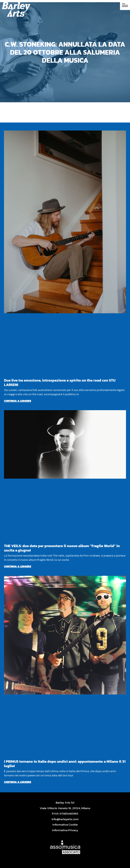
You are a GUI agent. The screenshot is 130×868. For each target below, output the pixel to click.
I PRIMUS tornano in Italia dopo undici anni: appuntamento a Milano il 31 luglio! (65, 764)
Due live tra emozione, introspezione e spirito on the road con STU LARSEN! (60, 382)
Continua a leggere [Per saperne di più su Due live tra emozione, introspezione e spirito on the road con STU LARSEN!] (18, 401)
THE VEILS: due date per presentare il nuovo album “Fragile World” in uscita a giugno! (62, 548)
